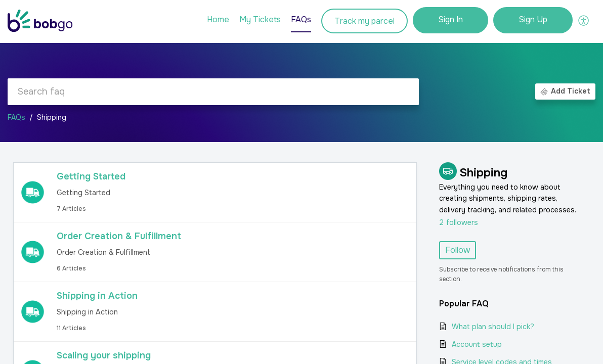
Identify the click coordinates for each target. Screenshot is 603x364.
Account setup (477, 344)
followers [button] (459, 222)
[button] (584, 20)
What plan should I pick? (493, 327)
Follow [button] (458, 250)
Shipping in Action (97, 296)
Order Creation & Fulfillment (119, 236)
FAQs (16, 117)
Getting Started (91, 176)
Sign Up (533, 19)
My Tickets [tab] (260, 19)
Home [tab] (218, 19)
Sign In (450, 19)
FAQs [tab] (301, 19)
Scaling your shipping (104, 355)
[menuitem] (450, 20)
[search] (213, 92)
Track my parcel (364, 21)
